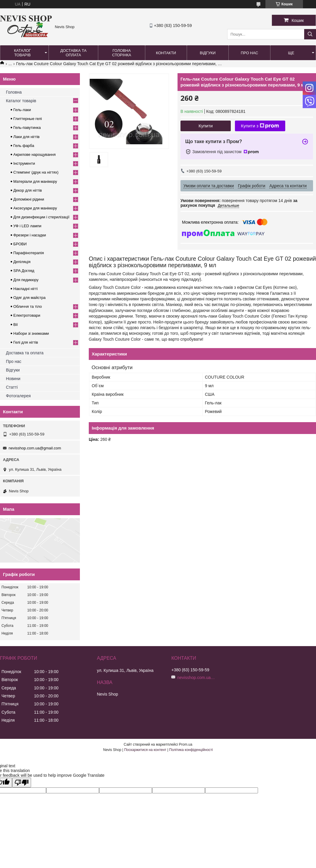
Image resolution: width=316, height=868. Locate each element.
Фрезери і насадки (30, 235)
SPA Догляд (24, 271)
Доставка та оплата (74, 53)
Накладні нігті (25, 289)
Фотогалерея (18, 396)
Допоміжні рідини (29, 199)
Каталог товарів (22, 53)
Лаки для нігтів (26, 137)
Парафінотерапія (29, 253)
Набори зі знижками (31, 333)
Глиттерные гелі (28, 119)
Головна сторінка (122, 53)
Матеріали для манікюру (35, 181)
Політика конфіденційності (191, 750)
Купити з (260, 126)
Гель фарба (24, 146)
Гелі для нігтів (26, 342)
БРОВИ (20, 244)
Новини (13, 379)
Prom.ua (186, 744)
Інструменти (24, 163)
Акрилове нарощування (34, 154)
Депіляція (22, 262)
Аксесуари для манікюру (35, 208)
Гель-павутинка (27, 128)
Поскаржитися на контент (145, 750)
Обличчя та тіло (28, 306)
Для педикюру (26, 280)
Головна (14, 92)
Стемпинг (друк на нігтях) (36, 172)
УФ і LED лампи (27, 226)
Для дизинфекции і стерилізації (41, 217)
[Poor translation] (22, 783)
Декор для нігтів (28, 190)
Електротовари (27, 315)
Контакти (166, 53)
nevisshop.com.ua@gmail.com (35, 448)
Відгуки (208, 53)
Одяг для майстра (29, 298)
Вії (16, 325)
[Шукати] (310, 34)
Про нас (250, 53)
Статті (12, 387)
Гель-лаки (22, 110)
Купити (206, 126)
